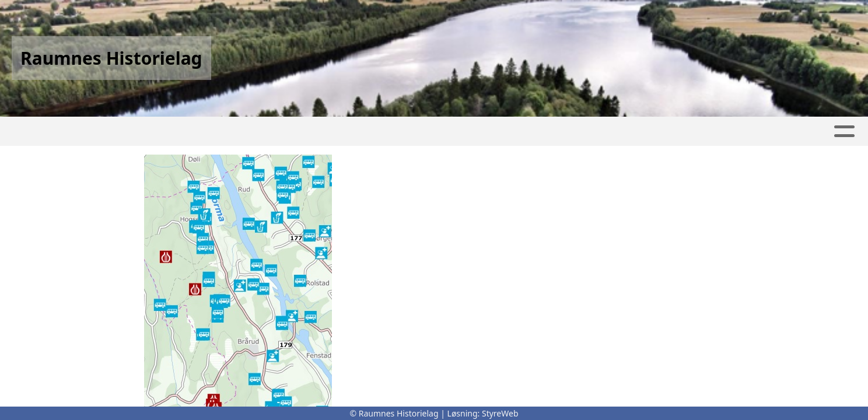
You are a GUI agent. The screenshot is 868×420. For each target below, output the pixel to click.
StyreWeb (500, 413)
